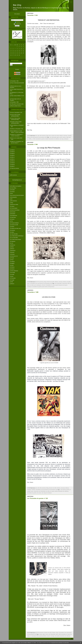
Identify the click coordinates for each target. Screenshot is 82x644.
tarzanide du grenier (40, 139)
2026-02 (13, 154)
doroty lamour (51, 287)
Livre (12, 243)
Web (12, 282)
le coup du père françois (57, 285)
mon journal (63, 490)
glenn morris (60, 137)
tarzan (64, 137)
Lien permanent (34, 137)
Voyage (13, 280)
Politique (13, 262)
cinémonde (36, 491)
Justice (13, 232)
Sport (12, 276)
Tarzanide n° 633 (19, 129)
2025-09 (13, 163)
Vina (12, 112)
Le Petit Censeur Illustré (16, 239)
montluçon (66, 139)
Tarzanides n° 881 (15, 81)
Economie (13, 212)
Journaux (13, 230)
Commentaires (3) (53, 490)
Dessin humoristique (15, 210)
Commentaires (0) (42, 137)
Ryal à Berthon (14, 125)
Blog (12, 203)
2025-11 (13, 159)
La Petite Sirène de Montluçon (17, 236)
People (13, 258)
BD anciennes (14, 175)
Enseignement (14, 216)
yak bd (68, 490)
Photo (12, 260)
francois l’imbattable (46, 285)
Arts (12, 193)
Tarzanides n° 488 (33, 292)
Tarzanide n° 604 (32, 15)
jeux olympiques (38, 285)
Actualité (13, 190)
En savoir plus (66, 643)
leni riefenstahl (42, 491)
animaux (13, 192)
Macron (13, 284)
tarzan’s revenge (51, 636)
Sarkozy (13, 267)
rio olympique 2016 (34, 636)
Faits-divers (14, 217)
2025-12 (13, 157)
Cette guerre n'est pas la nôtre (17, 104)
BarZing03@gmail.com (17, 180)
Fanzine (13, 219)
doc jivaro (39, 493)
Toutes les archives (15, 168)
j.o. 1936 (29, 139)
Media (12, 247)
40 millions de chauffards (16, 186)
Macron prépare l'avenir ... (16, 106)
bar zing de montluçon (47, 493)
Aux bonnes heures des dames (17, 195)
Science (13, 269)
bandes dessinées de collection (52, 139)
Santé (12, 265)
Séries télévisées (15, 271)
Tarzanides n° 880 (15, 102)
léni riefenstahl (53, 137)
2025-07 (13, 166)
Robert (13, 141)
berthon (13, 129)
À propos (17, 69)
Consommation (14, 208)
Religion (13, 263)
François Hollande (15, 223)
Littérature (13, 241)
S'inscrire (17, 22)
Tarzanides (13, 278)
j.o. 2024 (33, 139)
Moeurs (13, 249)
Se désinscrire (17, 24)
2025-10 (13, 161)
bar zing (61, 139)
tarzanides (64, 634)
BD (12, 199)
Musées (13, 252)
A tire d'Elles (14, 188)
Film (12, 221)
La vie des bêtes (15, 238)
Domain (13, 122)
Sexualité (13, 273)
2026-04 (13, 150)
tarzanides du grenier (37, 287)
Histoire (13, 227)
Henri (12, 138)
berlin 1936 (58, 634)
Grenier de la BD (15, 225)
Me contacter (17, 14)
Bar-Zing (17, 5)
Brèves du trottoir (15, 204)
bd (55, 636)
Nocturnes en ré (14, 256)
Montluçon (13, 251)
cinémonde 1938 (66, 283)
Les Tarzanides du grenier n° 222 (38, 498)
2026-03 (13, 152)
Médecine (13, 245)
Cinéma (13, 206)
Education (13, 214)
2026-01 (13, 155)
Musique (13, 254)
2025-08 (13, 165)
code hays (68, 137)
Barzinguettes (14, 197)
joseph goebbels (43, 636)
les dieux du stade (50, 491)
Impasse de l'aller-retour (16, 228)
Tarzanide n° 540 (32, 144)
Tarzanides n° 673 (18, 112)
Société (13, 274)
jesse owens (45, 287)
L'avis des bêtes (14, 234)
